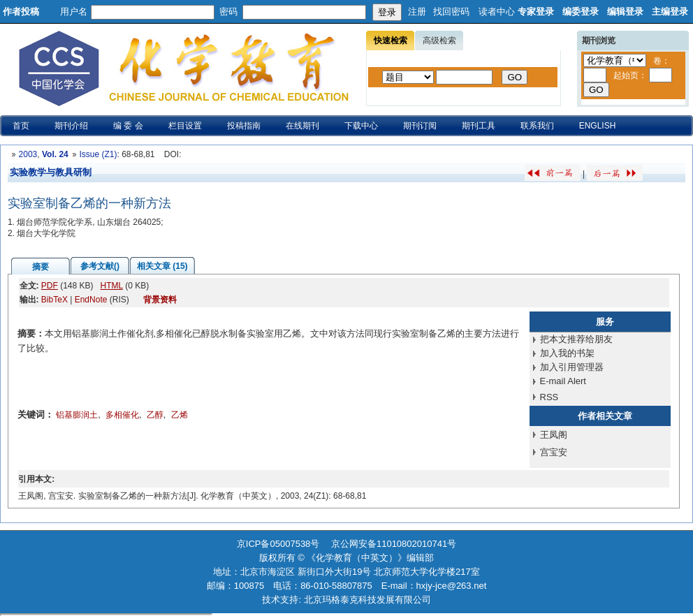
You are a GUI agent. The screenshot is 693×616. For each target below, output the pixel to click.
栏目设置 (185, 126)
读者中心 (497, 12)
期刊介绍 (71, 126)
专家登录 (536, 12)
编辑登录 (625, 12)
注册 (417, 12)
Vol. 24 (55, 154)
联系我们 (537, 126)
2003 (28, 154)
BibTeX (54, 300)
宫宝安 (554, 452)
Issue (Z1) (98, 154)
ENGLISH (598, 126)
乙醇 (155, 415)
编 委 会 (128, 126)
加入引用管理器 (572, 367)
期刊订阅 (420, 126)
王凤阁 (554, 435)
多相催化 (122, 415)
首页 (21, 126)
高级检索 (439, 41)
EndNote (91, 300)
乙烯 (180, 415)
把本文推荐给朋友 (576, 339)
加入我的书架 (567, 353)
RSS (549, 397)
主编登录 (670, 12)
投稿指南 (244, 126)
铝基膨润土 (77, 415)
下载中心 (361, 126)
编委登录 (581, 12)
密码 (228, 12)
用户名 (74, 12)
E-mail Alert (563, 381)
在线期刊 (302, 126)
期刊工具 (479, 126)
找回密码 (451, 12)
